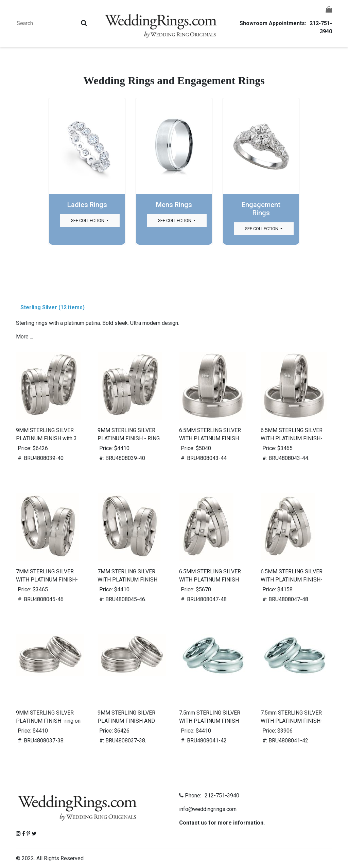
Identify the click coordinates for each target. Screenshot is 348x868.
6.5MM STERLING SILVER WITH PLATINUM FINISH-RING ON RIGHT (292, 580)
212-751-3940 (221, 796)
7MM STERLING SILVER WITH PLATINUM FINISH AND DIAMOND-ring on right (131, 580)
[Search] (48, 23)
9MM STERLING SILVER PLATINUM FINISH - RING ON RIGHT (129, 438)
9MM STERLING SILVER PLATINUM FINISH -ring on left (48, 721)
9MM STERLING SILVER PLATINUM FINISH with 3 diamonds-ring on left (46, 438)
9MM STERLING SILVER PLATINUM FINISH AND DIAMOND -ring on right (126, 721)
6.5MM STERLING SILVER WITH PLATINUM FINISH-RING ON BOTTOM (292, 438)
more (22, 337)
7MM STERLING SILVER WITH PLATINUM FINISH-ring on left (47, 580)
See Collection (88, 220)
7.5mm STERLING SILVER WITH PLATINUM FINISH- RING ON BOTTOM (292, 721)
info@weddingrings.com (208, 809)
